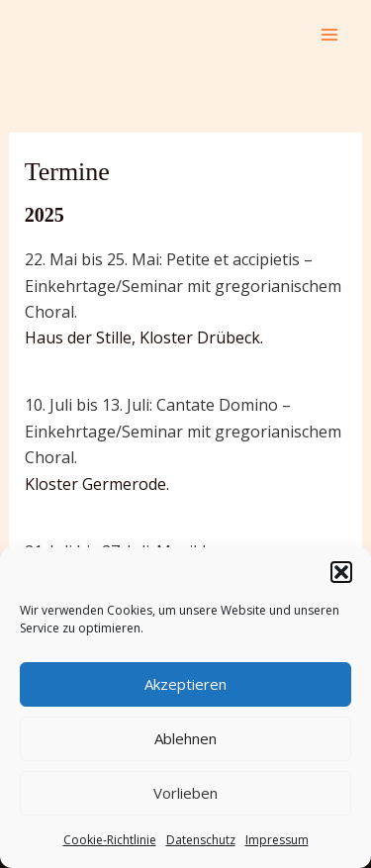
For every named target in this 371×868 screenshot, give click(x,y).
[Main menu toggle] (329, 35)
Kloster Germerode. (97, 484)
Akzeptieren (185, 684)
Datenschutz (201, 840)
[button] (341, 572)
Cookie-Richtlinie (110, 840)
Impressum (277, 840)
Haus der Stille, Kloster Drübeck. (144, 338)
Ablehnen (185, 738)
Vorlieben (185, 793)
